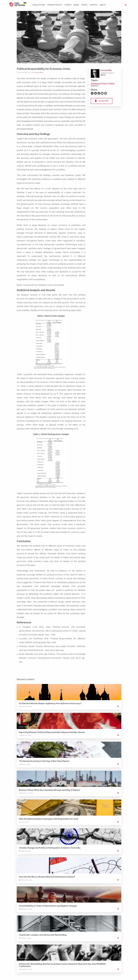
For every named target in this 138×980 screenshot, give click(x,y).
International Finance (99, 83)
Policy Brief (39, 72)
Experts (94, 5)
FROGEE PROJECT (55, 5)
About (103, 5)
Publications (39, 5)
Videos (84, 5)
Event (21, 842)
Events (68, 5)
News (76, 5)
